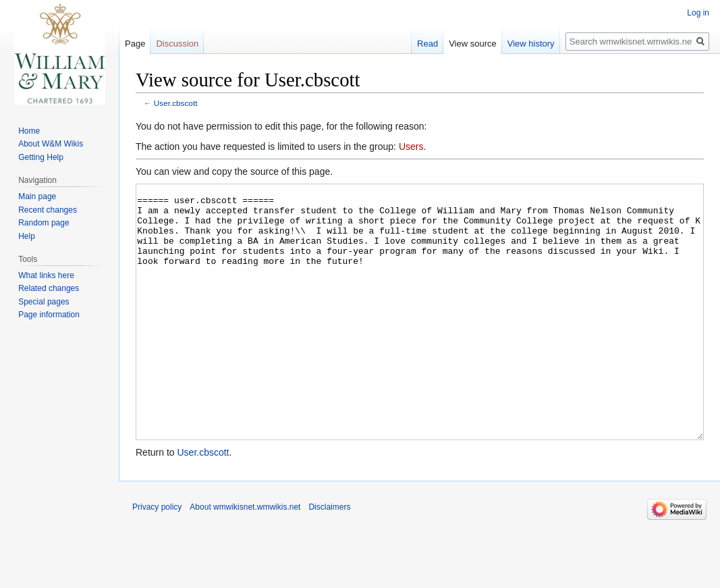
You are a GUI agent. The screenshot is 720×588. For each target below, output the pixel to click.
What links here (46, 275)
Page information (49, 315)
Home (29, 131)
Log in (698, 13)
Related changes (49, 288)
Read (427, 44)
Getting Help (41, 157)
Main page (37, 196)
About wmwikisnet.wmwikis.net (245, 558)
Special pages (44, 302)
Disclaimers (329, 558)
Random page (44, 223)
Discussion (177, 44)
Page (135, 44)
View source (473, 44)
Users (411, 146)
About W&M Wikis (51, 144)
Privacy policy (157, 558)
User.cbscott (176, 103)
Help (27, 236)
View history (531, 44)
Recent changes (48, 210)
